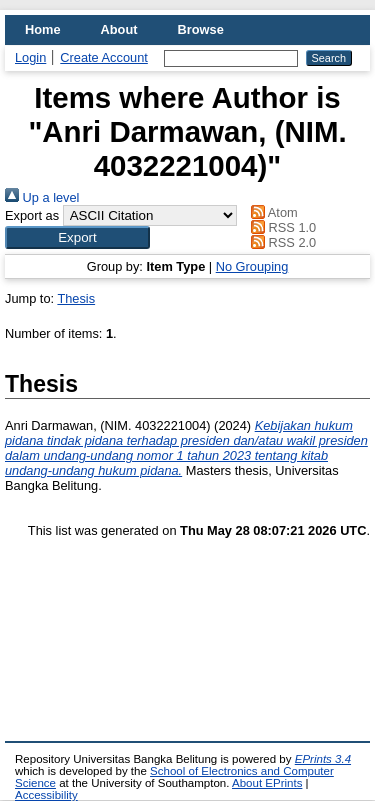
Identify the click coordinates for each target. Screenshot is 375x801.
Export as (32, 215)
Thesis (76, 298)
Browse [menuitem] (201, 29)
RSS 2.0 (281, 242)
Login (30, 57)
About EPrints (267, 783)
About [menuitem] (119, 29)
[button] (77, 237)
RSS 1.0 (281, 227)
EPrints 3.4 (323, 759)
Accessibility (46, 795)
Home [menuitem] (43, 29)
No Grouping (252, 266)
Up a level (42, 197)
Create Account (104, 57)
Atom (271, 212)
